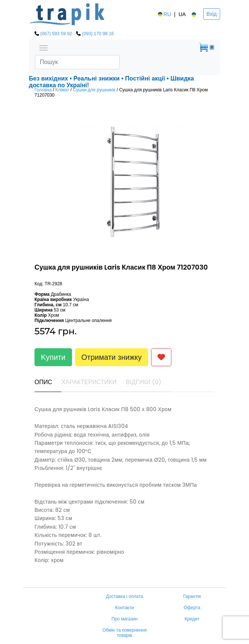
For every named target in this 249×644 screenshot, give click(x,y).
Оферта (192, 608)
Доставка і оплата (124, 596)
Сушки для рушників (94, 90)
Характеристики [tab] (89, 382)
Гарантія (192, 596)
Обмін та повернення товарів (124, 633)
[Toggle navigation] (43, 47)
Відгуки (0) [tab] (144, 382)
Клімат (62, 90)
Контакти (124, 608)
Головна (43, 90)
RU (164, 14)
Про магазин (124, 619)
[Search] (77, 62)
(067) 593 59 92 (56, 34)
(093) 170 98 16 (98, 34)
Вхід (212, 14)
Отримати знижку (112, 357)
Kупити (53, 357)
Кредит (192, 619)
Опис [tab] (43, 382)
